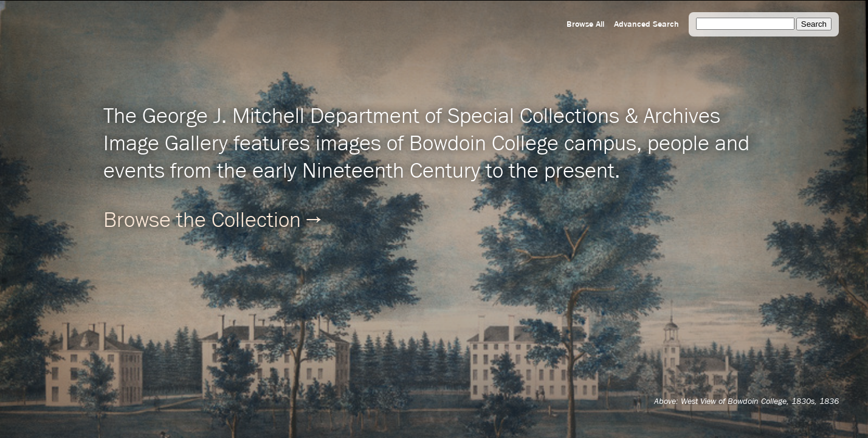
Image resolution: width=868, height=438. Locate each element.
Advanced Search (646, 24)
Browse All (585, 24)
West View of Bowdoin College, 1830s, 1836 (760, 401)
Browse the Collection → (212, 221)
